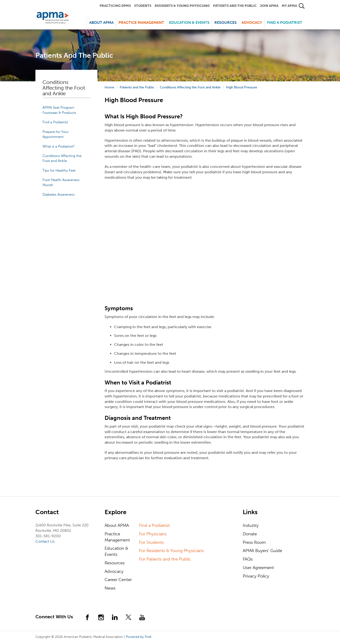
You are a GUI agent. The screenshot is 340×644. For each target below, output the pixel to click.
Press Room (254, 542)
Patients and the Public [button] (235, 6)
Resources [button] (225, 23)
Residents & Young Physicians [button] (182, 6)
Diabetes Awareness (59, 194)
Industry (251, 525)
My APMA (289, 6)
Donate (250, 534)
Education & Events (116, 551)
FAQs (248, 559)
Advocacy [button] (252, 23)
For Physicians (153, 534)
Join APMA (269, 6)
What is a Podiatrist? (59, 146)
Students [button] (143, 6)
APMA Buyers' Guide (262, 551)
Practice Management (117, 537)
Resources (115, 563)
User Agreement (258, 568)
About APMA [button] (101, 23)
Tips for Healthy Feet (59, 170)
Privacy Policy (256, 576)
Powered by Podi (139, 637)
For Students (151, 542)
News (110, 588)
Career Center (118, 580)
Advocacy (114, 571)
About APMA (117, 525)
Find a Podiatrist (285, 23)
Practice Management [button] (141, 23)
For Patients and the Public (165, 559)
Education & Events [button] (189, 23)
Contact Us (45, 541)
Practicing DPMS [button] (115, 6)
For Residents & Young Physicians (171, 551)
